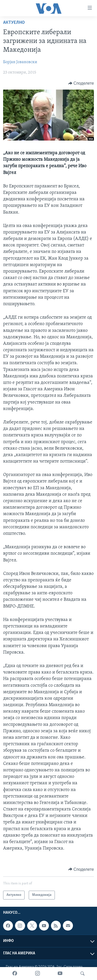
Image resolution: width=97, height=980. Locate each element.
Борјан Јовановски (20, 62)
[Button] (81, 83)
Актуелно (14, 23)
